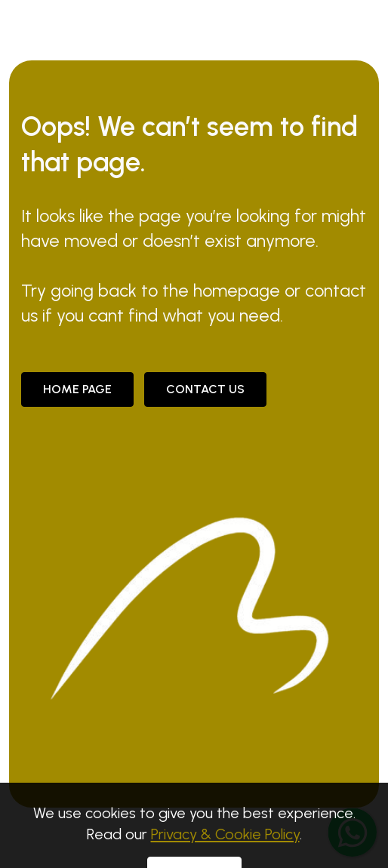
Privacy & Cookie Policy (225, 845)
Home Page (77, 389)
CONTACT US (205, 389)
